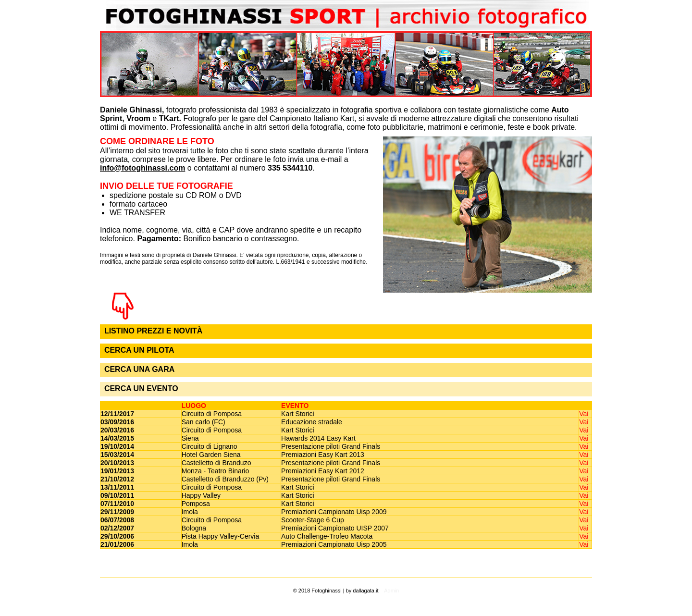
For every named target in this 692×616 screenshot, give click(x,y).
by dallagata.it (362, 591)
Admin (391, 591)
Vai (584, 414)
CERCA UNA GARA (139, 369)
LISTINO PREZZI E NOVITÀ (153, 331)
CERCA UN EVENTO (141, 388)
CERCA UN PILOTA (139, 350)
